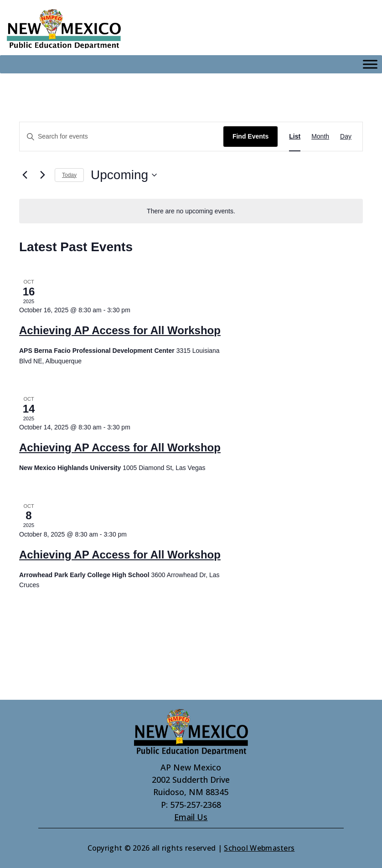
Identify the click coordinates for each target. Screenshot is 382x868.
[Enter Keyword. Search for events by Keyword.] (121, 137)
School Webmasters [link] (259, 848)
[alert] (191, 211)
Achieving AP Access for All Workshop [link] (120, 330)
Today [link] (69, 175)
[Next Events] (42, 175)
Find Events (250, 136)
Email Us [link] (191, 817)
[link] (64, 29)
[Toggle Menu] (370, 65)
